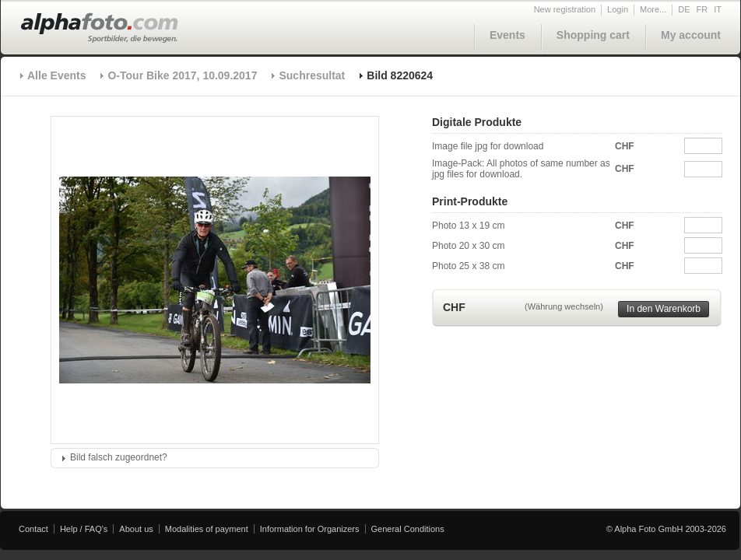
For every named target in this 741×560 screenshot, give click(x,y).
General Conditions (408, 529)
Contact (33, 529)
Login (618, 9)
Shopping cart (593, 35)
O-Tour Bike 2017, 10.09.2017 (182, 75)
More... (653, 9)
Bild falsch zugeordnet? (119, 457)
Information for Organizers (310, 529)
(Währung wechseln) (564, 306)
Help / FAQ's (84, 529)
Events (507, 35)
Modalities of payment (207, 529)
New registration (565, 9)
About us (136, 529)
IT (718, 9)
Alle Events (56, 75)
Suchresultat (312, 75)
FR (702, 9)
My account (691, 35)
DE (684, 9)
